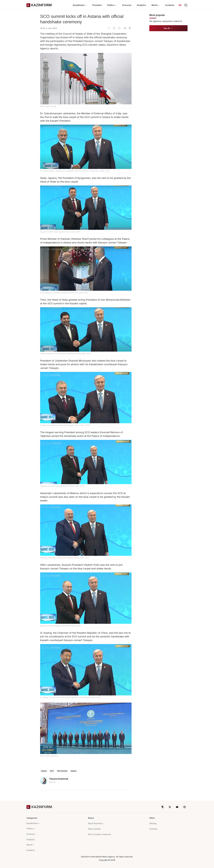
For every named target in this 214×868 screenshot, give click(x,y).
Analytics (141, 5)
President (97, 5)
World (29, 845)
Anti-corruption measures (99, 834)
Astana (73, 771)
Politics (30, 829)
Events (44, 771)
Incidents (170, 5)
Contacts (153, 829)
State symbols (94, 829)
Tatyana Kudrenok (59, 779)
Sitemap (153, 823)
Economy (127, 5)
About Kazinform (95, 823)
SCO (52, 771)
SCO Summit (62, 771)
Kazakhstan (32, 823)
